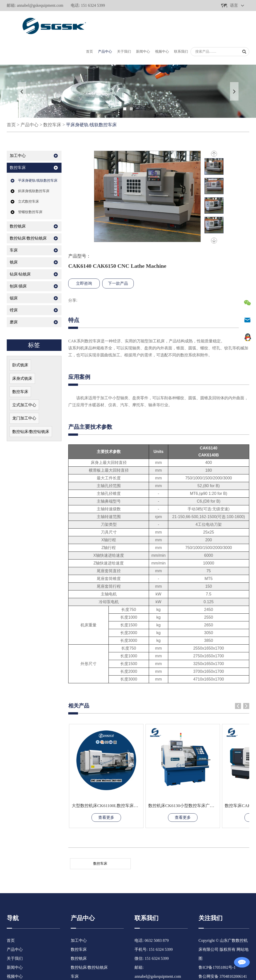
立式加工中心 (24, 378)
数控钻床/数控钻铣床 (28, 211)
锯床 (14, 271)
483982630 (151, 942)
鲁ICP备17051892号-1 (217, 924)
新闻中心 (143, 24)
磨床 (14, 295)
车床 (14, 223)
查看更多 (98, 774)
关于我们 (124, 24)
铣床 (14, 235)
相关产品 (79, 678)
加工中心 (18, 128)
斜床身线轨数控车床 (34, 164)
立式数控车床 (28, 174)
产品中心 (105, 24)
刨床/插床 (18, 259)
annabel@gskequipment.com (40, 5)
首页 (89, 24)
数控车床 (52, 97)
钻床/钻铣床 (20, 247)
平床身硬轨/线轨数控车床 (91, 97)
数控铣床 (18, 199)
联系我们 (181, 24)
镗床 (14, 283)
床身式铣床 (22, 351)
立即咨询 (84, 256)
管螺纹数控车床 (30, 185)
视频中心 (162, 24)
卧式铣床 (20, 338)
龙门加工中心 (24, 391)
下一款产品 (118, 256)
